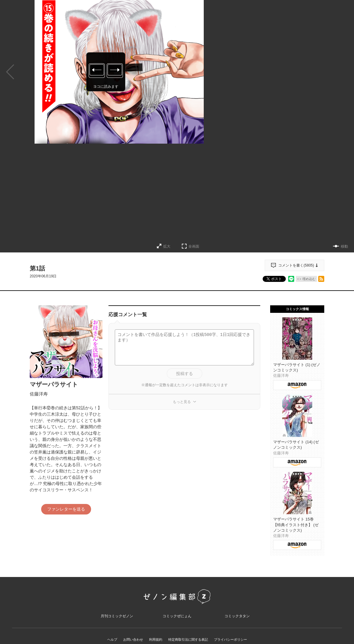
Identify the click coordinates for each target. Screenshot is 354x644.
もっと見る (182, 402)
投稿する (185, 374)
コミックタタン (237, 619)
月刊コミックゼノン (117, 619)
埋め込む (309, 279)
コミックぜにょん (177, 619)
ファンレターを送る (66, 509)
